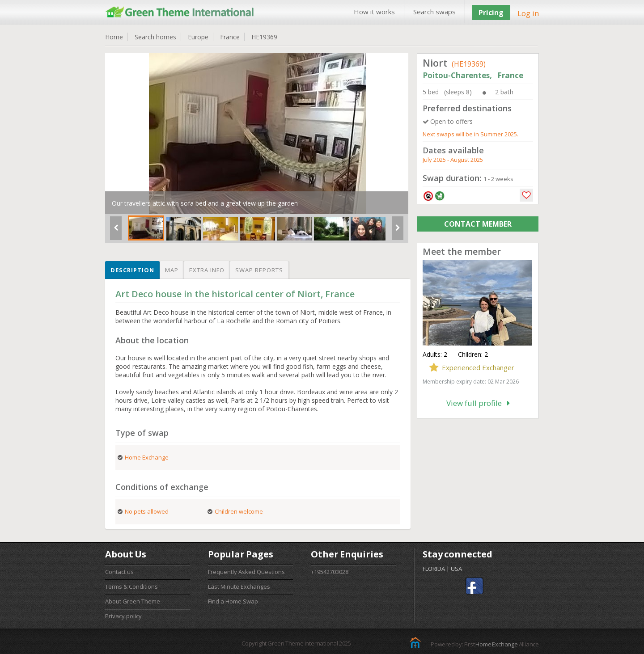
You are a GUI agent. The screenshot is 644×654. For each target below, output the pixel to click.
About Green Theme (133, 601)
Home (114, 37)
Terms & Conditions (131, 586)
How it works (374, 12)
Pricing (491, 13)
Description (132, 270)
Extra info (207, 270)
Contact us (119, 572)
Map (172, 270)
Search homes (155, 37)
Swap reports (259, 270)
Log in (528, 13)
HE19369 (264, 37)
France (230, 37)
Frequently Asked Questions (246, 572)
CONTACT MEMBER (478, 224)
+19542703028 (330, 572)
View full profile (478, 403)
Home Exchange (496, 644)
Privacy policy (123, 616)
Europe (198, 37)
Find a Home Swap (233, 601)
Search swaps (434, 12)
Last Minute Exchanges (239, 586)
